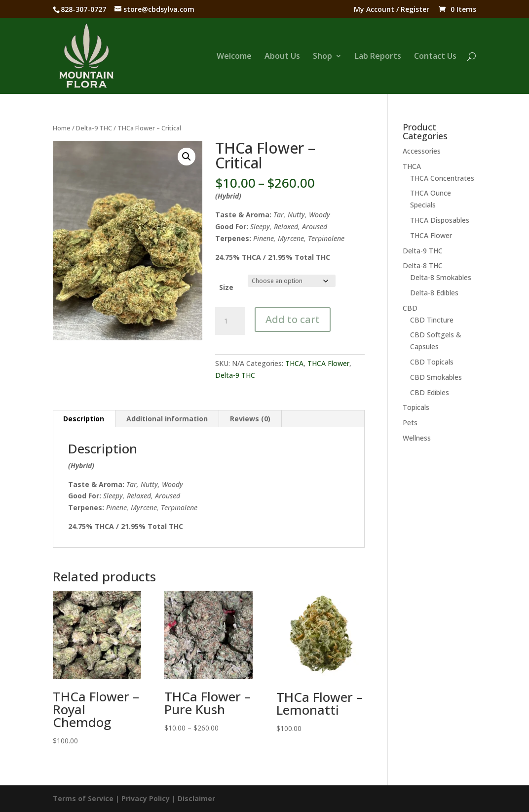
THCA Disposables (440, 220)
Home (62, 128)
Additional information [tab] (167, 419)
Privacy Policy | (150, 798)
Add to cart (293, 319)
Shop (322, 57)
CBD (410, 308)
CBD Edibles (430, 392)
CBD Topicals (432, 362)
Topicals (416, 407)
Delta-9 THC (94, 128)
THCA (294, 363)
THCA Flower (328, 363)
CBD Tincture (432, 320)
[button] (187, 157)
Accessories (422, 151)
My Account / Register (392, 10)
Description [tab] (84, 419)
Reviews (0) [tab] (250, 419)
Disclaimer (196, 798)
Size (226, 287)
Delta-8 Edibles (434, 293)
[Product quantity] (230, 321)
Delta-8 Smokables (441, 277)
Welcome (234, 57)
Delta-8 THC (423, 265)
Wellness (417, 438)
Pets (410, 423)
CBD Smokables (436, 377)
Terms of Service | (87, 798)
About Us (282, 57)
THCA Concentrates (442, 178)
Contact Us (435, 57)
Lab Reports (378, 57)
